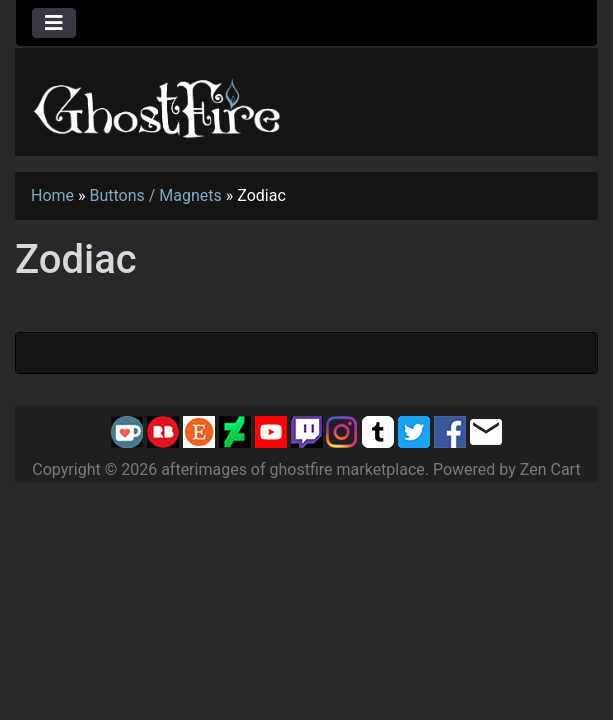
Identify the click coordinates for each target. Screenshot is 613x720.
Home (52, 195)
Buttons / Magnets (156, 195)
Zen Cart (550, 469)
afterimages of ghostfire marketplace (293, 469)
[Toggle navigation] (54, 23)
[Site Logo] (158, 104)
